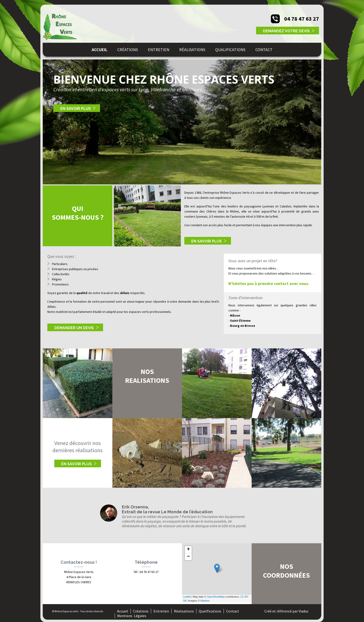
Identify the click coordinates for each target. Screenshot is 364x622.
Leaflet (187, 597)
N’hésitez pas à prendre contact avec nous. (269, 283)
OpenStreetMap (216, 597)
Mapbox (205, 601)
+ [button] (188, 550)
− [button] (188, 557)
